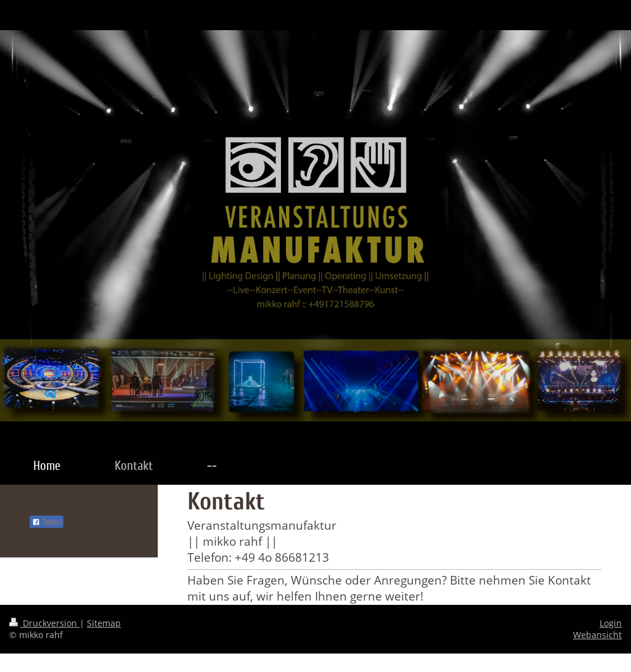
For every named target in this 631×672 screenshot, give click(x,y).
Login (611, 623)
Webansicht (597, 635)
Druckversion (44, 623)
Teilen (47, 522)
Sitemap (104, 623)
